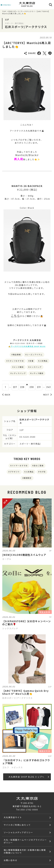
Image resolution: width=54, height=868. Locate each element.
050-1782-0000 (29, 810)
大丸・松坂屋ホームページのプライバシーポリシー (25, 841)
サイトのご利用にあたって (17, 825)
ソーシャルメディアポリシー (18, 832)
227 (13, 387)
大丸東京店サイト (13, 817)
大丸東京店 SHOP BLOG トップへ (29, 777)
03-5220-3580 (27, 437)
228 (20, 387)
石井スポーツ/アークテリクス (21, 11)
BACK (6, 395)
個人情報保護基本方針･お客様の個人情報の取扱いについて (25, 851)
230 (34, 387)
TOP (4, 11)
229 (27, 387)
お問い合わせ (10, 860)
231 (41, 387)
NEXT (48, 395)
